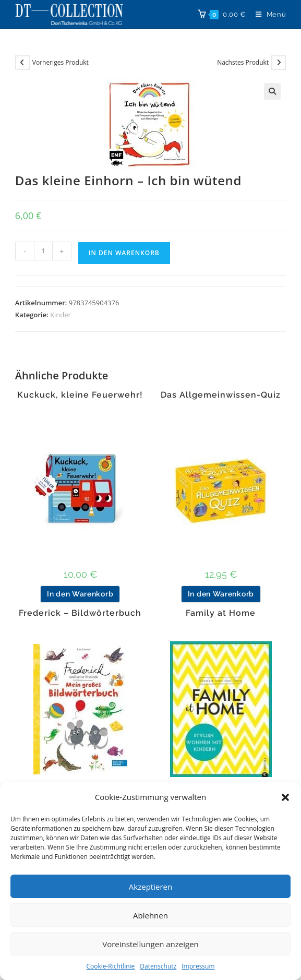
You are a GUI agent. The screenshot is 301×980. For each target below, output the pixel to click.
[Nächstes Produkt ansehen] (279, 63)
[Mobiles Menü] (267, 14)
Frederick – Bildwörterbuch (80, 613)
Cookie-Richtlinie (110, 966)
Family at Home (221, 613)
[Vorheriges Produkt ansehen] (22, 63)
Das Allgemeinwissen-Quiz (221, 395)
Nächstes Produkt (243, 62)
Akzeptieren (150, 887)
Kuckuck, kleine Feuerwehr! (80, 395)
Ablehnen (150, 915)
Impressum (198, 966)
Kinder (61, 315)
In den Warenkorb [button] (80, 594)
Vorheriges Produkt (61, 62)
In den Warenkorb (124, 253)
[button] (285, 797)
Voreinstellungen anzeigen (150, 944)
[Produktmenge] (43, 251)
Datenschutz (158, 966)
